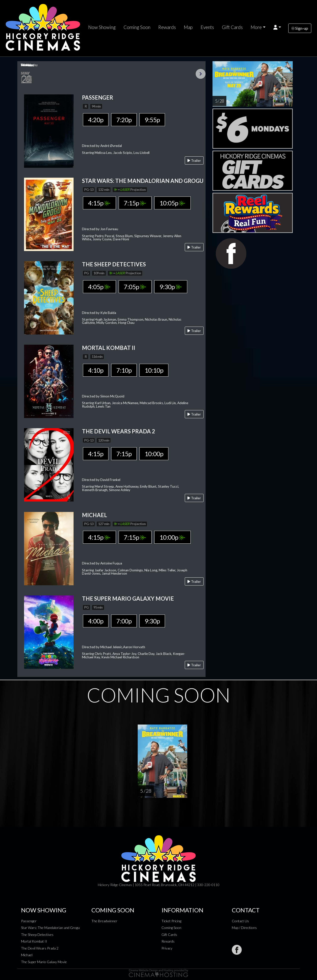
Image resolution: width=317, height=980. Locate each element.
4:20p (96, 120)
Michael (27, 955)
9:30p (171, 287)
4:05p (99, 287)
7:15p (135, 203)
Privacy (167, 948)
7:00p (124, 621)
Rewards (167, 27)
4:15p (99, 203)
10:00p (154, 454)
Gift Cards (232, 27)
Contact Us (240, 921)
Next (201, 74)
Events (207, 27)
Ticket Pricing (171, 921)
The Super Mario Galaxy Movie (44, 962)
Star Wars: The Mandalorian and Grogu (50, 928)
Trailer (194, 160)
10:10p (154, 370)
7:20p (124, 120)
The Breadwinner (104, 921)
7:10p (124, 370)
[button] (277, 27)
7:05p (135, 287)
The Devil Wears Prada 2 (40, 948)
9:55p (152, 120)
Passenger (29, 921)
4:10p (96, 370)
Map (188, 27)
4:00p (96, 621)
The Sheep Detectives (37, 935)
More (256, 27)
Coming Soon (137, 27)
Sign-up (300, 28)
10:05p (172, 203)
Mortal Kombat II (34, 941)
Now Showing (102, 27)
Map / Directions (244, 928)
